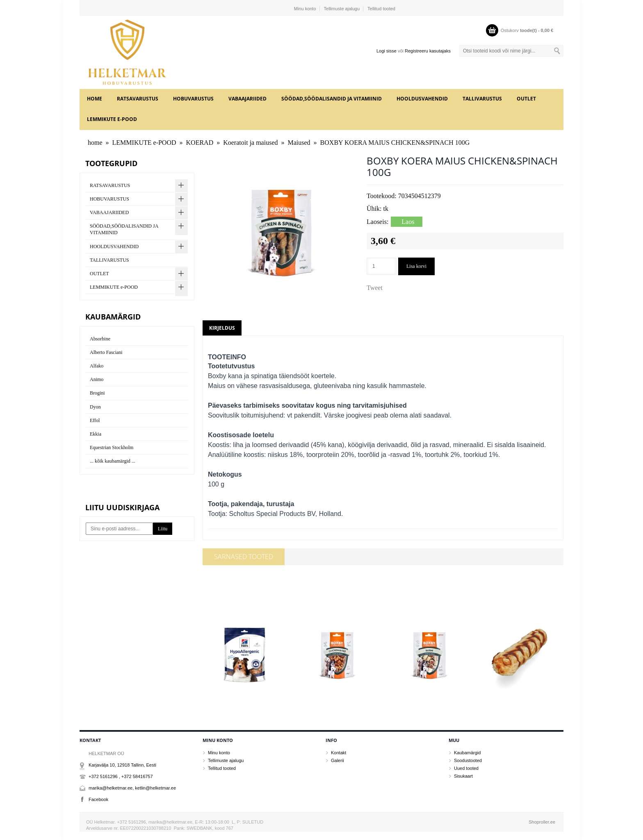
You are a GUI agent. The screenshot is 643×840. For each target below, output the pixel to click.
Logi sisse (386, 51)
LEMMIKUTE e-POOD (112, 119)
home (95, 99)
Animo (97, 379)
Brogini (97, 393)
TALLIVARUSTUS (482, 99)
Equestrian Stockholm (112, 447)
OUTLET (526, 99)
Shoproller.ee (542, 822)
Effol (95, 420)
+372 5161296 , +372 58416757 (121, 776)
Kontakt (339, 753)
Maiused (299, 143)
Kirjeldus (222, 328)
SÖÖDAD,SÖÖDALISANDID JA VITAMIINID (332, 99)
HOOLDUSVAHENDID (422, 99)
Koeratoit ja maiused (250, 143)
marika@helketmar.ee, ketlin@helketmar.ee (132, 788)
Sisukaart (463, 776)
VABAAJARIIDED (247, 99)
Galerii (337, 760)
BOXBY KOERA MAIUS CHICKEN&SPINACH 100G (395, 143)
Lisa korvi (416, 266)
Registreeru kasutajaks (428, 51)
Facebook (98, 799)
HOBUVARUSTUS (193, 99)
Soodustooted (468, 760)
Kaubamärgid (467, 753)
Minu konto (305, 9)
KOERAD (200, 143)
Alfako (97, 366)
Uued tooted (466, 768)
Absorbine (100, 339)
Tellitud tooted (381, 9)
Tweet (375, 288)
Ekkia (96, 434)
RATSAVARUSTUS (138, 99)
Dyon (95, 407)
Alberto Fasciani (106, 352)
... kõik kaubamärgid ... (113, 461)
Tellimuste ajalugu (342, 9)
